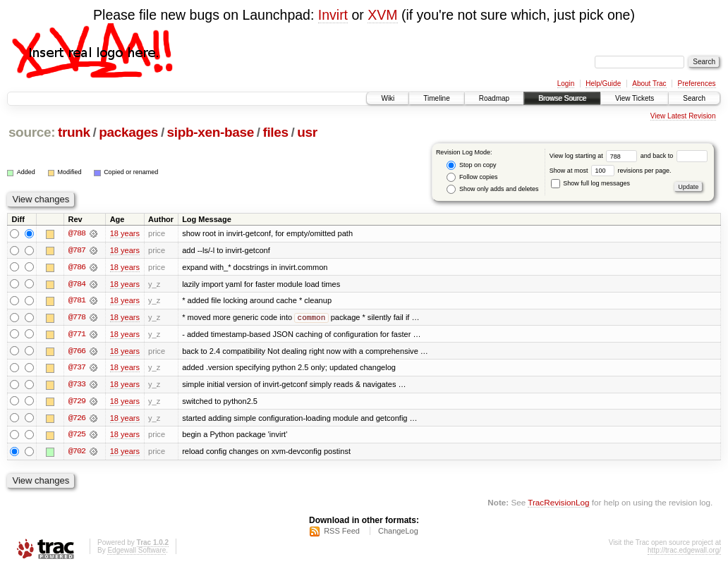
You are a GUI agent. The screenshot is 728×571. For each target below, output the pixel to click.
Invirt (333, 15)
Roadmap (494, 98)
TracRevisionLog (558, 504)
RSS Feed (342, 533)
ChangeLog (398, 533)
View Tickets (635, 98)
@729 (77, 403)
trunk (74, 132)
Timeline (436, 98)
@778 (77, 318)
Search (694, 98)
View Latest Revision (683, 116)
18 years (125, 233)
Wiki (388, 98)
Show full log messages (590, 183)
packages (128, 132)
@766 (77, 352)
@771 (77, 335)
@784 (77, 284)
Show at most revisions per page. (611, 171)
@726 (77, 419)
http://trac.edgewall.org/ (684, 552)
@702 (77, 453)
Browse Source (562, 98)
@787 (77, 250)
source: (32, 132)
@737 (77, 369)
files (275, 132)
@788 (77, 233)
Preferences (697, 84)
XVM (382, 15)
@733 (77, 386)
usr (307, 132)
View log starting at (595, 156)
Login (566, 84)
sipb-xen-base (211, 132)
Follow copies (472, 177)
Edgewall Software (136, 552)
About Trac (649, 84)
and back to (674, 156)
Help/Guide (603, 84)
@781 (77, 301)
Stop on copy (471, 165)
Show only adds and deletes (492, 189)
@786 (77, 267)
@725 (77, 436)
